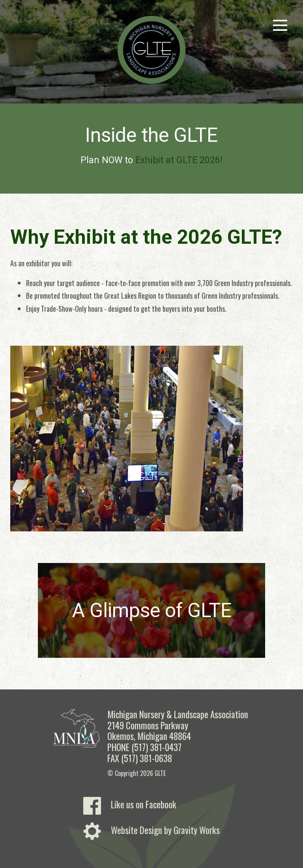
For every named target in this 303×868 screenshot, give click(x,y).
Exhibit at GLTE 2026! (179, 160)
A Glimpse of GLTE (152, 610)
